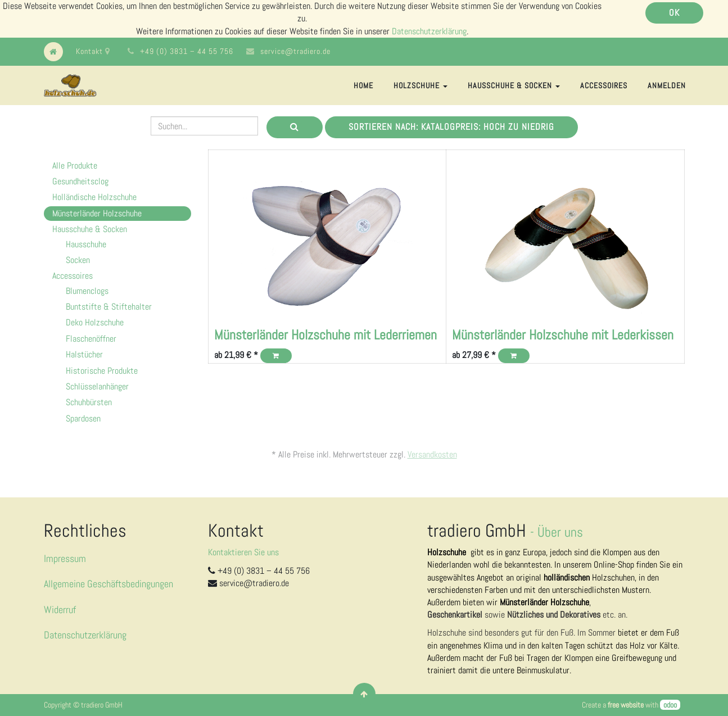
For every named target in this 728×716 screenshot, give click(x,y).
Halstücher (84, 354)
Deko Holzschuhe (95, 322)
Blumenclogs (87, 291)
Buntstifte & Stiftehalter (109, 307)
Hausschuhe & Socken (90, 229)
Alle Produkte (75, 166)
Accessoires (73, 276)
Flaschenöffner (91, 339)
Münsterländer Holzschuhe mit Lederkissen (563, 335)
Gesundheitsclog (80, 181)
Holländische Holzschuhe (94, 197)
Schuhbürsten (89, 402)
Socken (78, 260)
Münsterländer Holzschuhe (97, 213)
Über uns (560, 532)
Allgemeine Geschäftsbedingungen (108, 584)
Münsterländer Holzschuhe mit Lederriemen (325, 335)
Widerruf (60, 609)
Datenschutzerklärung (429, 31)
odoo (670, 705)
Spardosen (83, 418)
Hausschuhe (86, 244)
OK (674, 13)
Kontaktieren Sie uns (243, 552)
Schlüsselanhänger (97, 386)
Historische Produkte (102, 371)
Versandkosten (432, 454)
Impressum (65, 558)
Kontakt (93, 51)
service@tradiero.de (295, 51)
